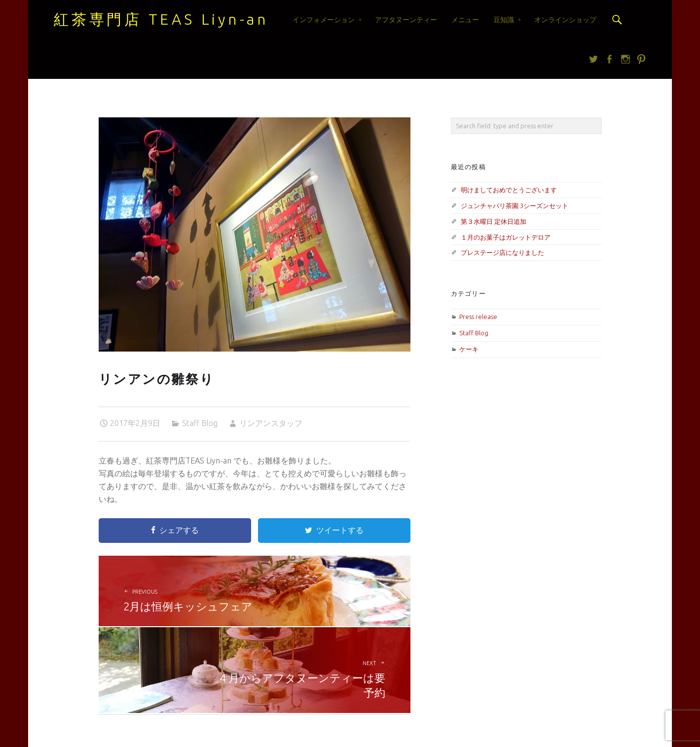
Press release (478, 317)
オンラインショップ (565, 20)
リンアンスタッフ (271, 423)
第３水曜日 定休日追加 (494, 221)
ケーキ (469, 349)
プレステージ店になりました (502, 252)
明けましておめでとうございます (509, 190)
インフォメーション (324, 20)
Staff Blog (200, 423)
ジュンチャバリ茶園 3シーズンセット (515, 206)
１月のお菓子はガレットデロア (506, 237)
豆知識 (504, 20)
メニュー (465, 20)
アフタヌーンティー (406, 20)
